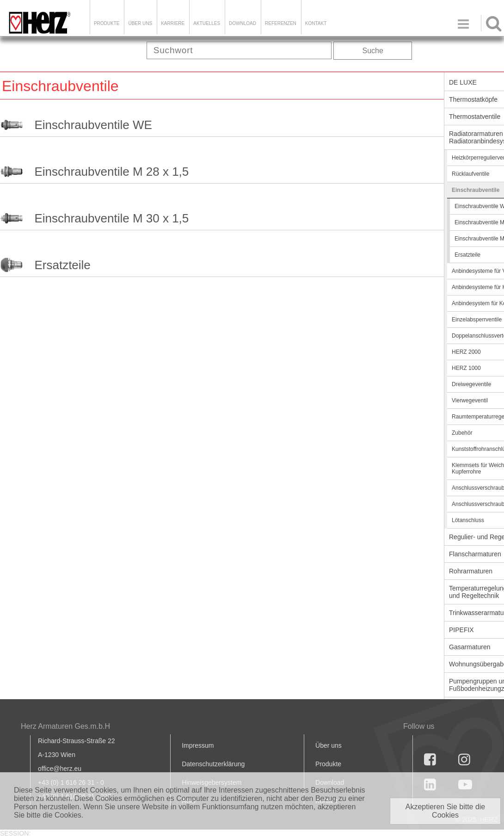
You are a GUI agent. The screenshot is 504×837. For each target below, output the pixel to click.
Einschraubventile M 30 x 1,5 (111, 218)
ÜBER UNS (140, 23)
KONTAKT (316, 23)
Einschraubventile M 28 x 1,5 (111, 172)
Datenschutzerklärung (213, 764)
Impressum (198, 745)
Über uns (329, 745)
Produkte (107, 23)
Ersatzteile (62, 265)
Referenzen (281, 23)
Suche (373, 51)
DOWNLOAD (243, 23)
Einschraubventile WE (93, 125)
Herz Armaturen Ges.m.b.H (65, 726)
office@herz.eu (60, 769)
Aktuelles (207, 23)
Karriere (173, 23)
